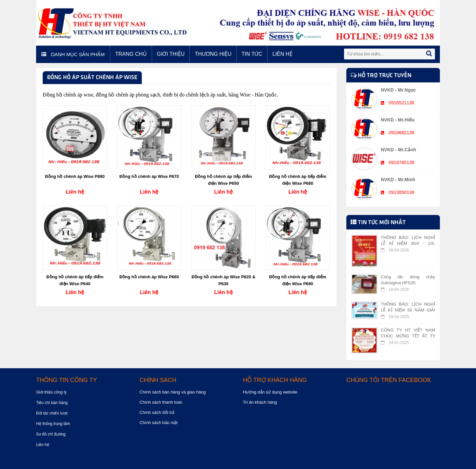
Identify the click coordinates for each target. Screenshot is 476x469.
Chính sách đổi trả (157, 412)
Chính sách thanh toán (161, 402)
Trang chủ (131, 54)
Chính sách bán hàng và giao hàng (173, 392)
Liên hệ (282, 54)
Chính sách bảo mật (159, 423)
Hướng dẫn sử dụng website (270, 392)
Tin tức (252, 54)
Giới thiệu (171, 54)
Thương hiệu (213, 54)
